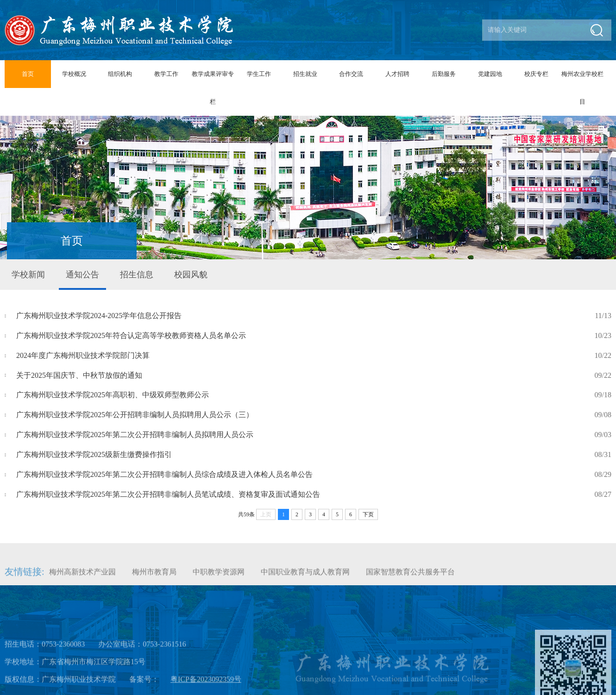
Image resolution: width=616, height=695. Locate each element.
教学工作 (166, 74)
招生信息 (137, 275)
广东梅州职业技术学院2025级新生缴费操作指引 (314, 455)
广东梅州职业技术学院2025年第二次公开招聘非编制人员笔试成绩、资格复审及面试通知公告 (314, 495)
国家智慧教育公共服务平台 (410, 576)
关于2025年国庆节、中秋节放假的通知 (314, 376)
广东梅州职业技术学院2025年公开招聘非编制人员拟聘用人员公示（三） (314, 415)
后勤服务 (444, 74)
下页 (368, 514)
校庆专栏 (536, 74)
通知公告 (82, 275)
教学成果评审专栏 (213, 88)
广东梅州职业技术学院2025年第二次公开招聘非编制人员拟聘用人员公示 (314, 435)
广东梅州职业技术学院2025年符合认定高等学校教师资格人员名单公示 (314, 336)
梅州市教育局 (154, 576)
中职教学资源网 (219, 576)
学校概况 (74, 74)
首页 (28, 74)
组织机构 (120, 74)
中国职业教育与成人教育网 (305, 576)
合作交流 (351, 74)
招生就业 (305, 74)
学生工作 (259, 74)
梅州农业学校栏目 (582, 88)
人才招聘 (397, 74)
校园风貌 (191, 275)
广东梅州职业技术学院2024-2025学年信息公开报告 (314, 316)
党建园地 (490, 74)
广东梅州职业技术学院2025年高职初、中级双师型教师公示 (314, 395)
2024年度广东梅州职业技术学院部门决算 (314, 356)
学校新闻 (28, 275)
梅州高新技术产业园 (82, 576)
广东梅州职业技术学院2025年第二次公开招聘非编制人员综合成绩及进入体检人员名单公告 (314, 475)
